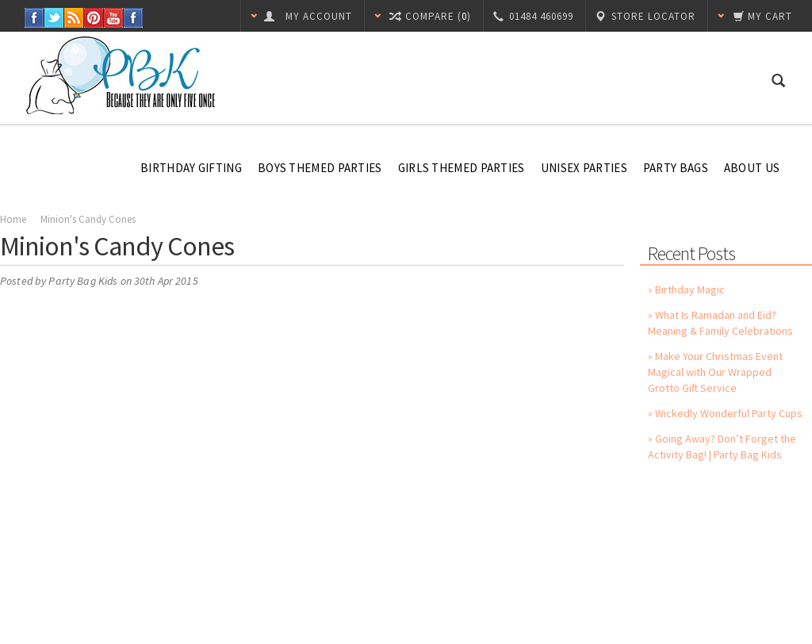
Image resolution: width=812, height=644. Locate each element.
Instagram (134, 18)
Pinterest (94, 18)
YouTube (114, 18)
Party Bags (676, 168)
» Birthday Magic (686, 289)
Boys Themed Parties (320, 168)
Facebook (34, 18)
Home (13, 219)
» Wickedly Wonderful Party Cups (725, 413)
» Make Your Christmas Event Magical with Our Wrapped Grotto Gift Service (715, 372)
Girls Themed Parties (462, 168)
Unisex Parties (584, 168)
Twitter (54, 18)
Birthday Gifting (191, 168)
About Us (752, 168)
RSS (74, 18)
